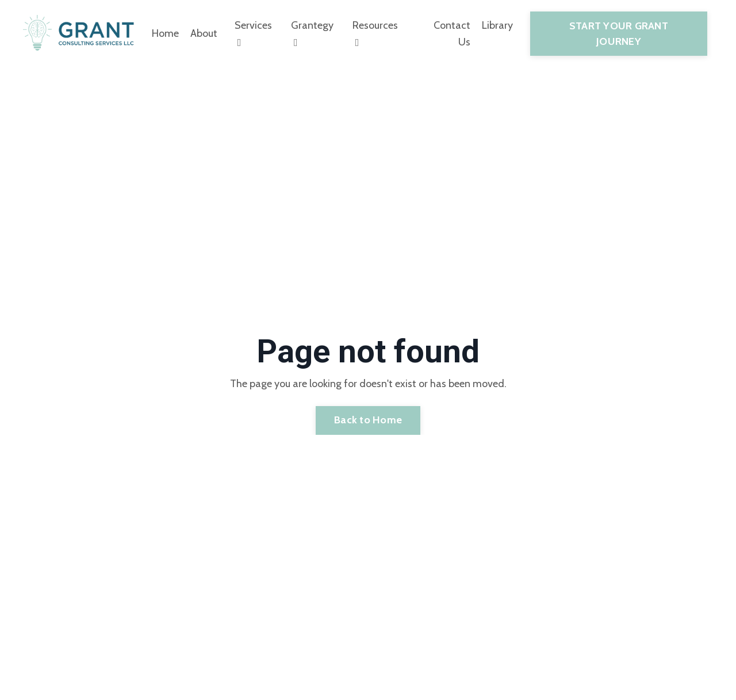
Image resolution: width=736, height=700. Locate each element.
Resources (375, 33)
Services (253, 33)
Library (497, 25)
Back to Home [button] (368, 420)
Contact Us (452, 34)
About (204, 33)
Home (165, 33)
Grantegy (312, 33)
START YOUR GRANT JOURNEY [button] (619, 34)
